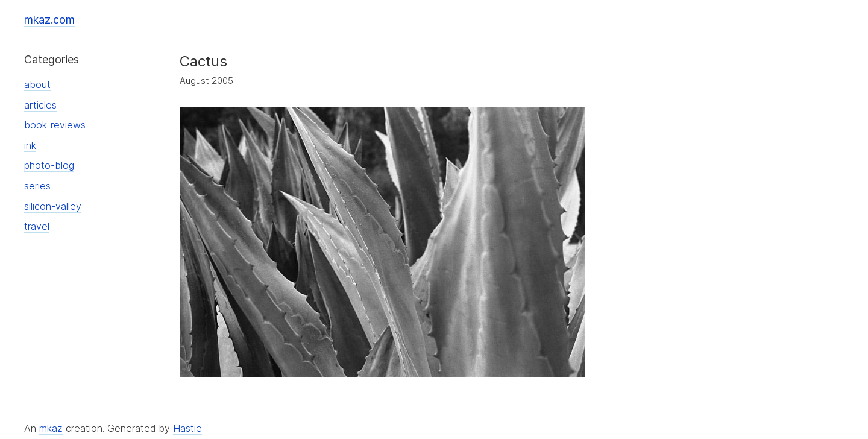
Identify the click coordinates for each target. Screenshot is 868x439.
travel (37, 226)
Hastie (187, 428)
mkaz (51, 428)
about (37, 84)
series (37, 186)
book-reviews (55, 125)
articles (40, 105)
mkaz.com (49, 20)
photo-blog (49, 165)
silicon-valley (53, 206)
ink (30, 145)
